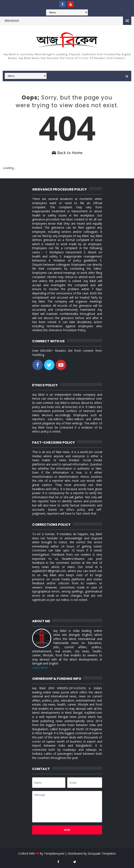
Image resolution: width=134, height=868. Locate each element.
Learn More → (42, 668)
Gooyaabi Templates (102, 853)
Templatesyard (54, 853)
